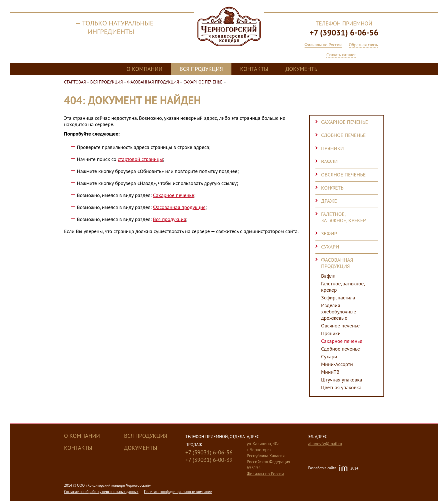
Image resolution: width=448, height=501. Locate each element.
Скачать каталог (341, 55)
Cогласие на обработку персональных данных (101, 492)
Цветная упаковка (341, 387)
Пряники (333, 148)
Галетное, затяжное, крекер (344, 217)
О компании (145, 69)
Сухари (330, 247)
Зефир (329, 233)
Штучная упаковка (342, 380)
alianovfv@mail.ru (325, 444)
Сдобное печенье (343, 135)
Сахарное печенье (203, 82)
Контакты (254, 69)
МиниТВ (330, 372)
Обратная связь (363, 45)
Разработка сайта (333, 468)
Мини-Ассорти (337, 364)
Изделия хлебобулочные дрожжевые (339, 312)
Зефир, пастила (338, 298)
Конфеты (333, 188)
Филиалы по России (323, 45)
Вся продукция (201, 69)
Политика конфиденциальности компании (178, 492)
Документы (302, 69)
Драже (329, 201)
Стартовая (75, 82)
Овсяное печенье (343, 175)
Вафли (329, 161)
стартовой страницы (140, 159)
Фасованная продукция (153, 82)
